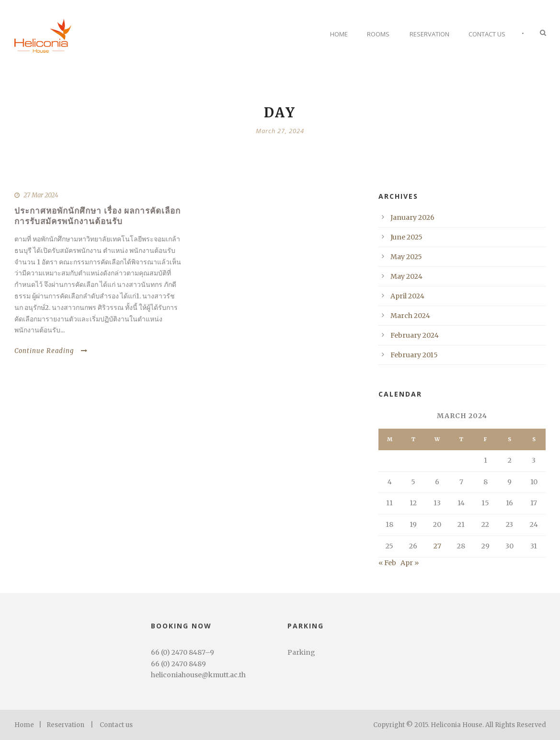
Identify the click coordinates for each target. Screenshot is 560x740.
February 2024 (415, 335)
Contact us (116, 725)
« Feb (387, 563)
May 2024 (406, 276)
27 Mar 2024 (41, 195)
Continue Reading (51, 351)
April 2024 (407, 296)
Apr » (410, 563)
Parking (301, 652)
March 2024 (410, 316)
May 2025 (406, 257)
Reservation (429, 34)
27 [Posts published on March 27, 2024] (437, 546)
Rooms (378, 34)
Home (339, 34)
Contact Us (487, 34)
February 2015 (414, 355)
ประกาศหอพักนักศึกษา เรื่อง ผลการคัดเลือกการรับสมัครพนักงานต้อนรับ (97, 216)
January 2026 (412, 217)
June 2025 (406, 237)
